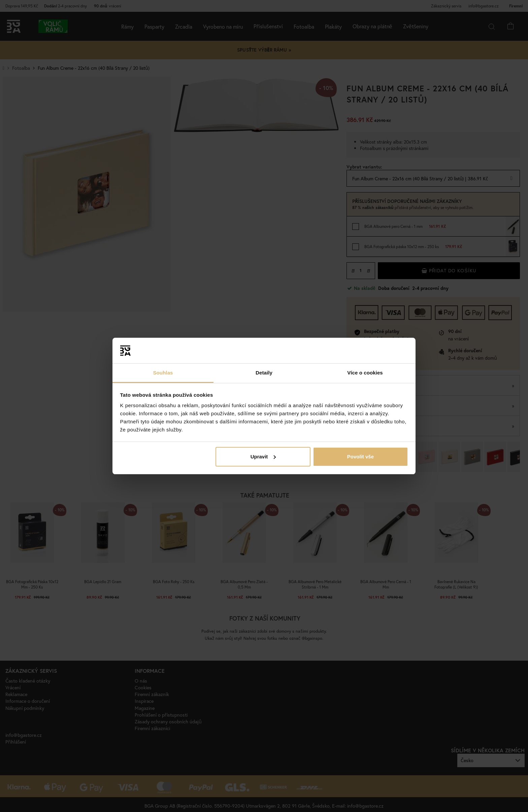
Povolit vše (360, 457)
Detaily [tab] (264, 373)
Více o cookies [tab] (365, 373)
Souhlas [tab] (163, 373)
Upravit (263, 457)
